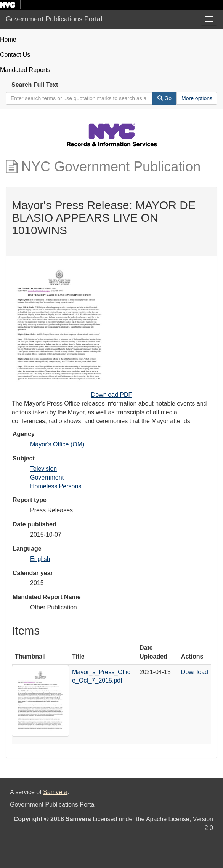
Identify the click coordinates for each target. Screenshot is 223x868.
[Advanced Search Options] (197, 98)
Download (195, 672)
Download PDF (112, 395)
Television (43, 469)
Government (47, 477)
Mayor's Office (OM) (57, 444)
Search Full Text (35, 85)
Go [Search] (164, 98)
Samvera (55, 792)
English (40, 559)
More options (197, 98)
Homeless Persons (56, 486)
